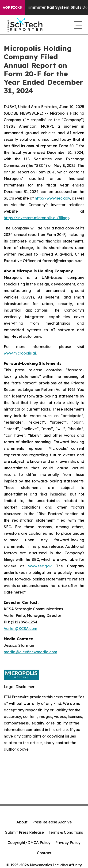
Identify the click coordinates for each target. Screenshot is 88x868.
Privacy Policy (68, 843)
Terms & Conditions (66, 832)
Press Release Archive (52, 822)
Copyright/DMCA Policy (29, 843)
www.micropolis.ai (20, 353)
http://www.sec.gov (52, 198)
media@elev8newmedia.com (30, 652)
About (22, 822)
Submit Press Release (25, 832)
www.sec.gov (40, 566)
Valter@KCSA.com (20, 629)
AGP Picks (12, 7)
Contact (44, 853)
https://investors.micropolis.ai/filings (36, 218)
